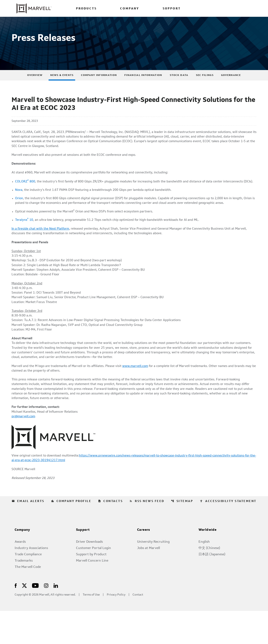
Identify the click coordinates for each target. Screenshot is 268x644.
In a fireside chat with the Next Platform (42, 248)
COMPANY (130, 9)
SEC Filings (205, 85)
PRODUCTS (86, 9)
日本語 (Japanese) (212, 588)
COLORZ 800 (25, 194)
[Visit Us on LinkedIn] (56, 619)
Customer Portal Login (93, 581)
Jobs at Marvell (149, 581)
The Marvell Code (28, 600)
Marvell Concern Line (92, 594)
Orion (19, 217)
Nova (19, 208)
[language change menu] (211, 8)
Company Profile (71, 534)
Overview (35, 85)
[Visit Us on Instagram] (46, 619)
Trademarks (24, 594)
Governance (231, 85)
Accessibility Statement (228, 534)
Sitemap (182, 534)
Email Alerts (28, 534)
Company (22, 563)
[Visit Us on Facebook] (16, 619)
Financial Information (143, 85)
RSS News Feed (147, 534)
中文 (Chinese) (209, 581)
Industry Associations (31, 581)
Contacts (110, 534)
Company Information (99, 85)
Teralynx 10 (24, 239)
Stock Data (179, 85)
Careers (144, 563)
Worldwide (208, 563)
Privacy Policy (116, 628)
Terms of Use (91, 628)
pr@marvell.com (24, 448)
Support (83, 563)
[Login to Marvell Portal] (231, 8)
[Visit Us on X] (24, 619)
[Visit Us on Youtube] (35, 619)
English (204, 575)
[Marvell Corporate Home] (32, 8)
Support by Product (91, 588)
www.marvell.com (141, 394)
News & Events (62, 85)
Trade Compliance (28, 588)
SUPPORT (172, 9)
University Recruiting (153, 575)
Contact (138, 628)
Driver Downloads (89, 575)
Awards (20, 575)
